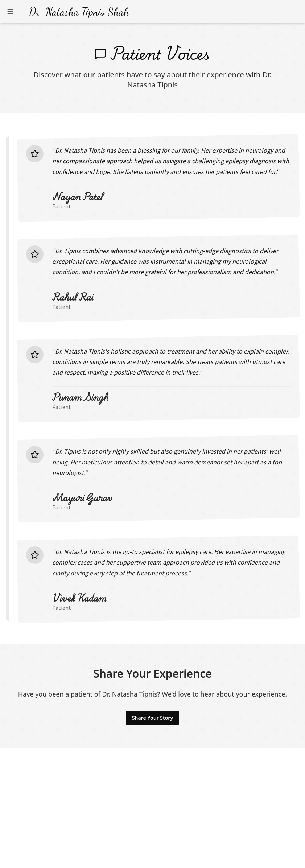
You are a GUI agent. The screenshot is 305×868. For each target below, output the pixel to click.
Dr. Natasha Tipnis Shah (79, 12)
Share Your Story (152, 718)
